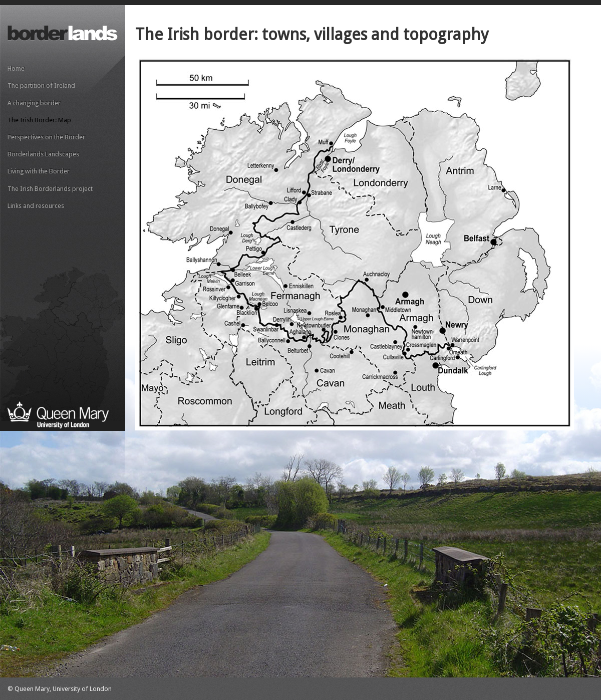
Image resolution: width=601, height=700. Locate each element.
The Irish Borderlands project (50, 189)
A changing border (34, 103)
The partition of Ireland (41, 85)
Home (16, 68)
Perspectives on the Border (46, 137)
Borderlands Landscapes (43, 154)
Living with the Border (39, 171)
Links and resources (36, 206)
